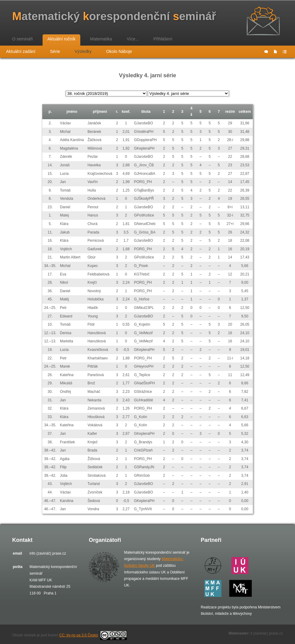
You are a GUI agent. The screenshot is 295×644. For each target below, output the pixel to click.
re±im (230, 112)
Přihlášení (163, 39)
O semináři (23, 39)
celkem (245, 112)
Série (55, 51)
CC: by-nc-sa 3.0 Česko (93, 635)
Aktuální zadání (21, 51)
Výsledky (83, 51)
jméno (72, 112)
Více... (133, 39)
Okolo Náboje (119, 51)
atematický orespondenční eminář (114, 16)
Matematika (101, 39)
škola (146, 112)
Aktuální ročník (62, 39)
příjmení (100, 112)
